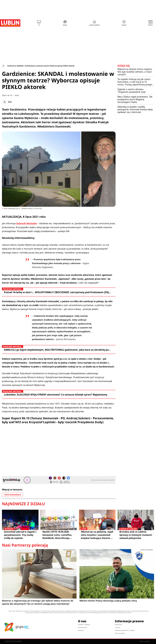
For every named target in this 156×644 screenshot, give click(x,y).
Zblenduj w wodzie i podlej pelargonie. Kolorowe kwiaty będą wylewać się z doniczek (135, 109)
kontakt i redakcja (84, 624)
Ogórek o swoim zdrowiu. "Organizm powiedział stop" (132, 91)
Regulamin (118, 624)
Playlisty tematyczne (65, 482)
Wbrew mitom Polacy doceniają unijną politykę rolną (108, 601)
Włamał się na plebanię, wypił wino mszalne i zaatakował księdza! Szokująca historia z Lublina (97, 535)
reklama (81, 630)
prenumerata (83, 627)
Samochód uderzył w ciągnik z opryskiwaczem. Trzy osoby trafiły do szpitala (20, 535)
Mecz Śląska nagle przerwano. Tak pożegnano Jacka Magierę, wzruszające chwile (135, 99)
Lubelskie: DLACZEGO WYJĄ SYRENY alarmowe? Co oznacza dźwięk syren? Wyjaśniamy (56, 395)
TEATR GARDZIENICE (12, 495)
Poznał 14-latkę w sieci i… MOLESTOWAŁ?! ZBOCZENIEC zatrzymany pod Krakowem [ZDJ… (57, 292)
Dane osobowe (120, 633)
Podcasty (54, 482)
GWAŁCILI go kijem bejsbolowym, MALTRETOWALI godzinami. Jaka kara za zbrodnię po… (57, 350)
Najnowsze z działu (23, 504)
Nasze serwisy (146, 641)
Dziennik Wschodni (27, 223)
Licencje (118, 627)
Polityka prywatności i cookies (125, 630)
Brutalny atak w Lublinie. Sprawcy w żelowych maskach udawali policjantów (136, 535)
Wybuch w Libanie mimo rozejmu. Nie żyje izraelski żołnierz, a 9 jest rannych (135, 72)
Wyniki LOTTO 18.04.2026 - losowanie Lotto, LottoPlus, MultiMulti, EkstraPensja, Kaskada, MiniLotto (57, 535)
